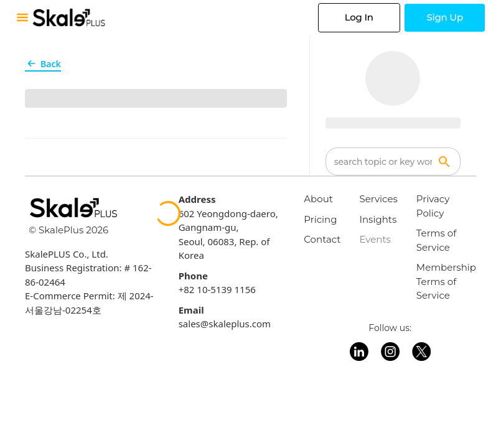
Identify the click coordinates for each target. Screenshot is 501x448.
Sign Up (445, 17)
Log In (359, 17)
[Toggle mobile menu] (22, 17)
